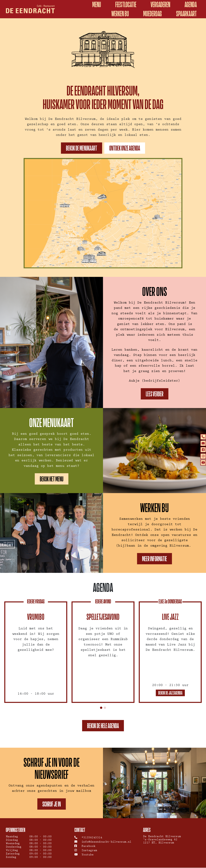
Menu (97, 4)
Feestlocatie (126, 4)
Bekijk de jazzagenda (170, 693)
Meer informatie (154, 559)
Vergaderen (160, 4)
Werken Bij (120, 14)
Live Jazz (170, 617)
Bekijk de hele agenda (103, 726)
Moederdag (152, 14)
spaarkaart (186, 14)
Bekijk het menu (52, 479)
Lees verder (155, 394)
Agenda (191, 4)
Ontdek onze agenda (125, 148)
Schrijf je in (52, 804)
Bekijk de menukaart (82, 148)
